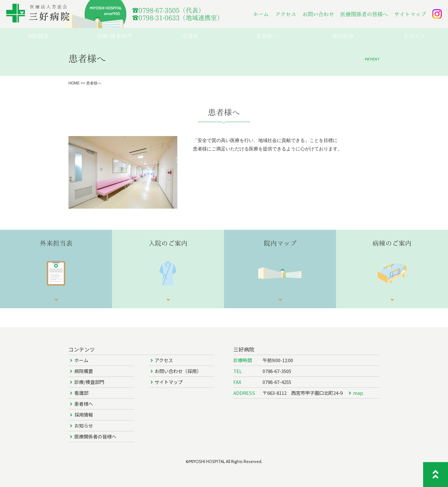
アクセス (286, 14)
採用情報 (84, 415)
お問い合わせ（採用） (178, 371)
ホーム (261, 14)
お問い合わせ (318, 14)
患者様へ (84, 404)
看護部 (81, 393)
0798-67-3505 (277, 371)
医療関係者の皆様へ (364, 14)
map (358, 393)
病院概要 (84, 371)
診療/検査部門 (89, 382)
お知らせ (84, 426)
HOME (74, 83)
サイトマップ (410, 14)
